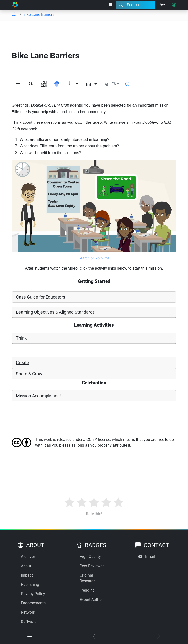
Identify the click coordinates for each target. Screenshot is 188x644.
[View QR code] (44, 84)
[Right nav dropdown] (111, 5)
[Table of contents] (14, 15)
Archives (28, 557)
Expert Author (91, 600)
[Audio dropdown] (91, 84)
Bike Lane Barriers (39, 15)
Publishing (30, 584)
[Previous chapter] (94, 637)
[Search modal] (135, 5)
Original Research (88, 578)
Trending (87, 590)
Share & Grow (29, 374)
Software (29, 622)
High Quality (90, 557)
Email (150, 557)
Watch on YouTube (94, 258)
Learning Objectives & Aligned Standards (55, 312)
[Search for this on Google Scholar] (57, 84)
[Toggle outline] (18, 84)
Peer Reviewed (92, 566)
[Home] (15, 5)
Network (28, 612)
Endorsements (33, 603)
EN (114, 84)
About (26, 566)
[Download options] (73, 84)
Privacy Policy (33, 594)
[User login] (174, 5)
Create (23, 362)
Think (21, 338)
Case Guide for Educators (41, 297)
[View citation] (31, 84)
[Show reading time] (127, 84)
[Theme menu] (163, 5)
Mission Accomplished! (38, 396)
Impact (27, 575)
